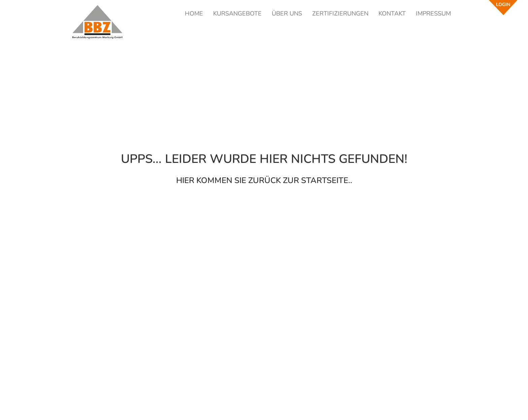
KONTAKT (392, 13)
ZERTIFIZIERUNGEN (340, 13)
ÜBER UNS (287, 13)
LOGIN (503, 5)
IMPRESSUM (433, 13)
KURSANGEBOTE (237, 13)
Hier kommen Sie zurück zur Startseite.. (264, 180)
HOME (194, 13)
